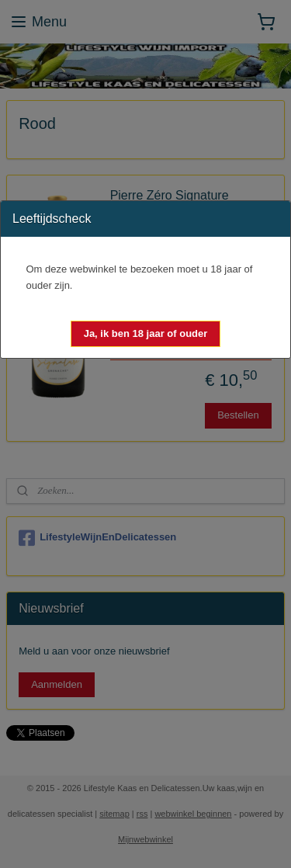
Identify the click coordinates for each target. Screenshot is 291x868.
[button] (146, 334)
